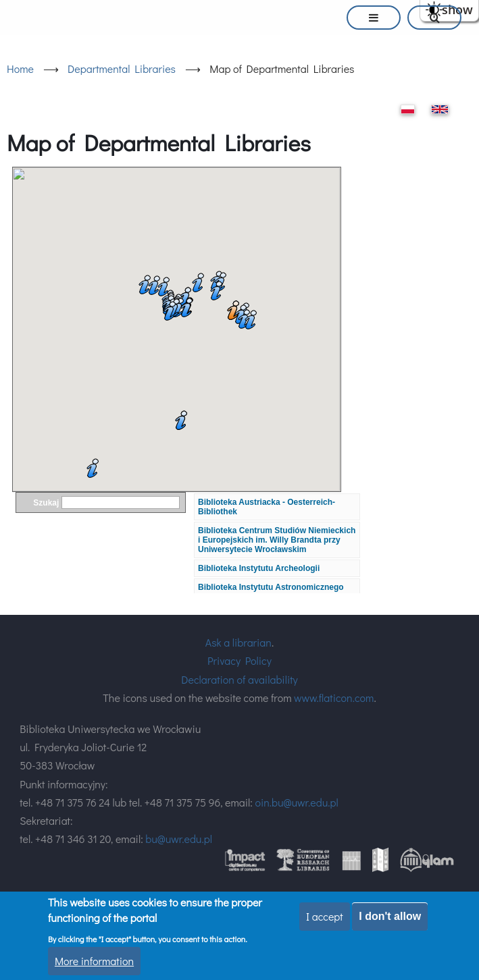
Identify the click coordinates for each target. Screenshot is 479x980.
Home (20, 69)
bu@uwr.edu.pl (179, 839)
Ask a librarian (238, 642)
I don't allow (390, 916)
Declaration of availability (239, 679)
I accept (325, 916)
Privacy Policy (239, 660)
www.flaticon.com (334, 698)
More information (94, 961)
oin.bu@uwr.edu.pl (296, 802)
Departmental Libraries (122, 69)
